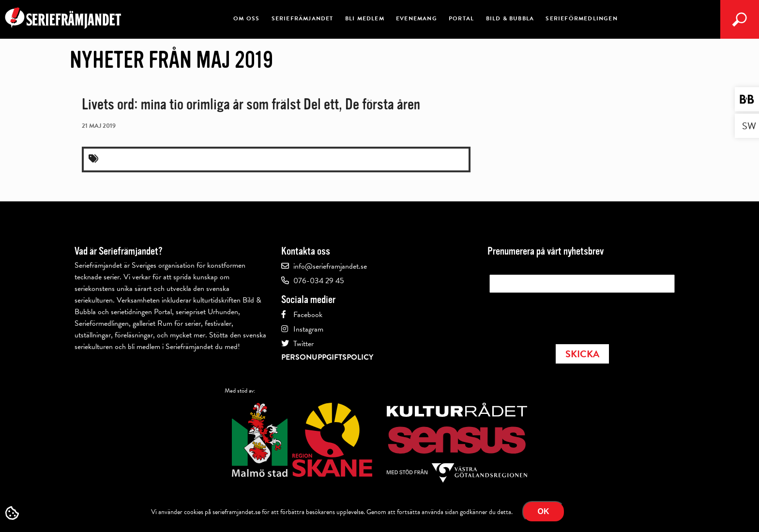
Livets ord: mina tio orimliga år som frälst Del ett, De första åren (251, 104)
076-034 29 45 (319, 281)
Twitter (304, 344)
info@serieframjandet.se (330, 266)
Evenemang (417, 18)
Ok (544, 511)
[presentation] (563, 316)
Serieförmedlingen (581, 18)
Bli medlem (365, 18)
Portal (461, 18)
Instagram (308, 329)
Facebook (308, 315)
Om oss (246, 18)
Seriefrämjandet (303, 18)
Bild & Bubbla (510, 18)
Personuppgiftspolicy (327, 357)
